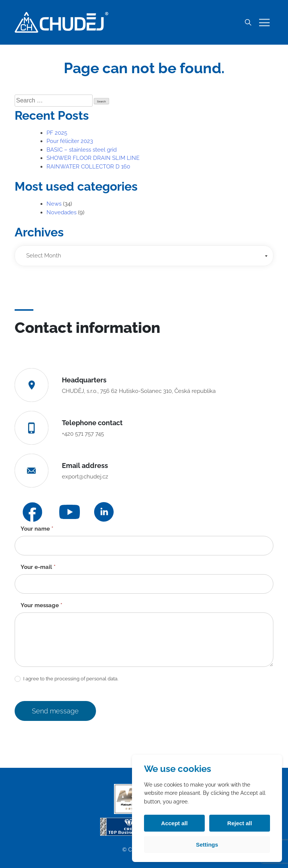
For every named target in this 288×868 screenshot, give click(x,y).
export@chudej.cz (85, 477)
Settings (207, 845)
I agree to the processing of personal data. (66, 679)
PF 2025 (57, 133)
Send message (55, 711)
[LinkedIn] (104, 512)
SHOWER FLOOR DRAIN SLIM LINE (93, 158)
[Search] (248, 23)
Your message (41, 605)
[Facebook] (32, 512)
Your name (37, 529)
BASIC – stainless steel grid (82, 150)
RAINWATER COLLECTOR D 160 (88, 167)
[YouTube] (70, 512)
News (54, 204)
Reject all (240, 823)
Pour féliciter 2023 (70, 141)
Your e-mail (38, 567)
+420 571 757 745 (83, 434)
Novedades (61, 212)
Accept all (175, 823)
